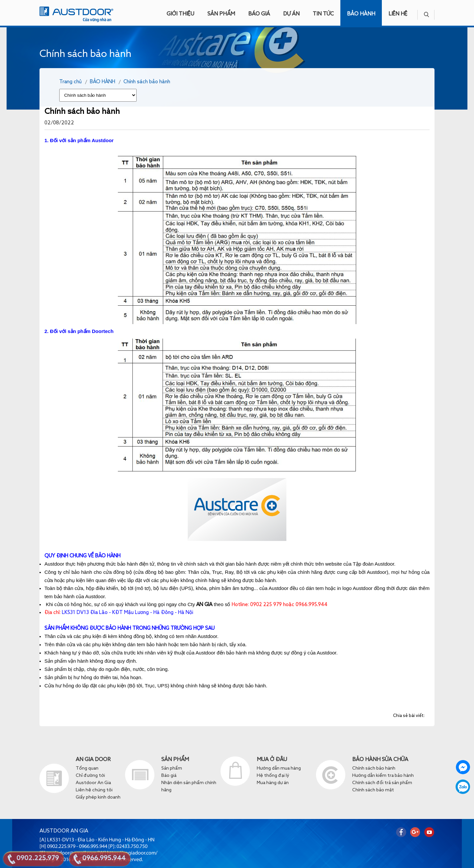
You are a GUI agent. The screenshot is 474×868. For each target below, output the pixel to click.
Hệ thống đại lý (273, 776)
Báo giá (169, 776)
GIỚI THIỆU (180, 14)
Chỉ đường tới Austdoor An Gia (93, 779)
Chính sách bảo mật (373, 790)
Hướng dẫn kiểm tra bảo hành (383, 776)
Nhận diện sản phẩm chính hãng (189, 786)
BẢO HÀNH (361, 14)
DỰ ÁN (291, 14)
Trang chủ (70, 82)
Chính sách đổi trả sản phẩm (382, 783)
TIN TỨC (323, 14)
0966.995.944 (104, 858)
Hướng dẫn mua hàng (279, 768)
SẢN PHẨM (221, 14)
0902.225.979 (38, 858)
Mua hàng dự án (273, 783)
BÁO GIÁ (259, 14)
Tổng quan (87, 768)
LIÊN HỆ (398, 14)
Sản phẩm (172, 768)
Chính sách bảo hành (147, 82)
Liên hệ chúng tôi (94, 790)
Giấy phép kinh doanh (98, 797)
